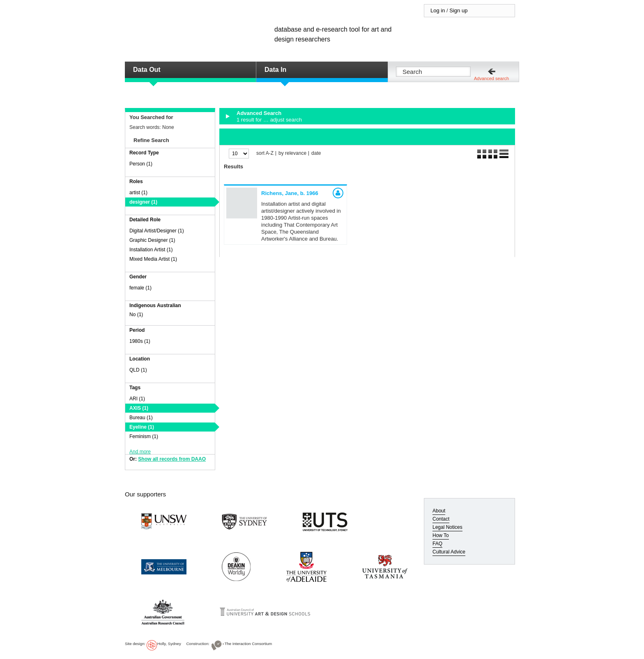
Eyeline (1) (142, 427)
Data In (275, 70)
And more (140, 452)
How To (441, 535)
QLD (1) (138, 370)
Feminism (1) (144, 436)
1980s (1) (140, 341)
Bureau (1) (141, 418)
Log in (438, 10)
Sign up (458, 10)
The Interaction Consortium (248, 644)
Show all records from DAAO (172, 459)
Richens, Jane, (290, 193)
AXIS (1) (139, 408)
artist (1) (138, 193)
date (316, 153)
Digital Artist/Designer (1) (157, 231)
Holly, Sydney (169, 644)
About (439, 511)
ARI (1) (137, 399)
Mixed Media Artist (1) (153, 259)
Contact (441, 519)
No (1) (136, 315)
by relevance (292, 153)
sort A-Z (265, 153)
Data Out (147, 70)
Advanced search (491, 78)
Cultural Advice (449, 552)
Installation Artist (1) (151, 250)
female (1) (140, 288)
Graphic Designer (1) (152, 240)
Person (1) (141, 164)
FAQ (437, 544)
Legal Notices (447, 527)
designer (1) (143, 202)
